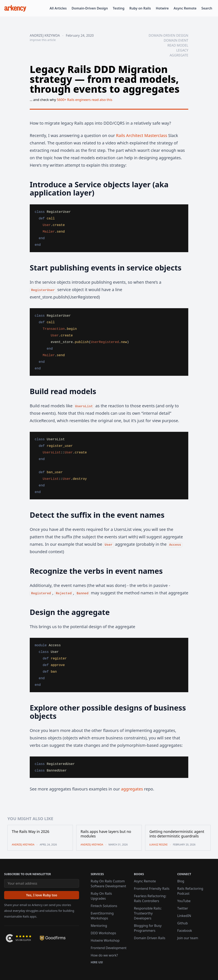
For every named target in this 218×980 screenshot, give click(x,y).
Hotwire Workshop (105, 940)
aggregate (179, 55)
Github (182, 923)
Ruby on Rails (140, 8)
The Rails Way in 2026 (31, 832)
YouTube (184, 901)
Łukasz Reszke (159, 845)
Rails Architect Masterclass (142, 135)
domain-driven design (168, 35)
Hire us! (97, 962)
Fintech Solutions (104, 906)
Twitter (182, 908)
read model (178, 45)
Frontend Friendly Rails (152, 889)
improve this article (43, 40)
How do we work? (104, 955)
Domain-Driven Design (90, 8)
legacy (182, 50)
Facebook (185, 931)
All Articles (58, 8)
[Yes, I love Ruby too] (42, 895)
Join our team (188, 938)
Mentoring (99, 926)
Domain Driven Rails (150, 938)
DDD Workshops (103, 933)
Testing (118, 8)
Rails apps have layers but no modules (106, 834)
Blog (181, 881)
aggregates (132, 789)
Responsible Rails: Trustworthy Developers (148, 913)
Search (207, 8)
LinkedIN (184, 916)
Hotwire (162, 8)
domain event (176, 40)
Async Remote (185, 8)
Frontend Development (109, 948)
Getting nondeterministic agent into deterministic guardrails (177, 834)
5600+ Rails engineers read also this (85, 100)
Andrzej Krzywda (45, 35)
